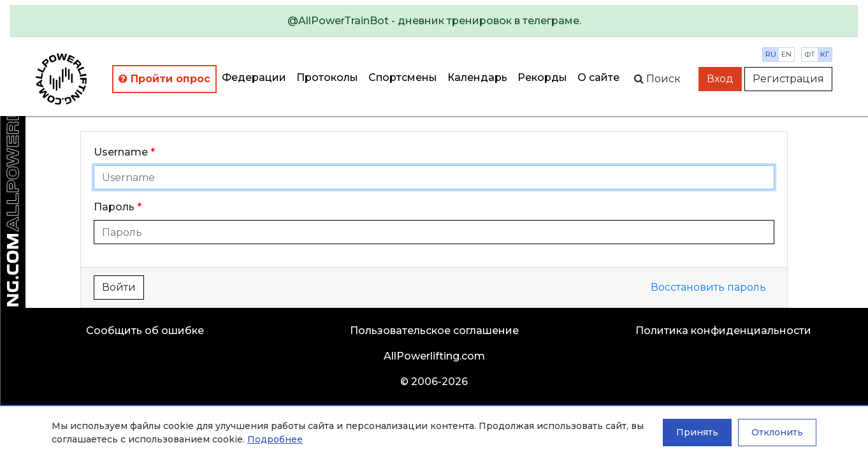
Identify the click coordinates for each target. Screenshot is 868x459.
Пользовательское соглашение (434, 331)
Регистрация (788, 79)
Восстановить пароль (708, 287)
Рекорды (542, 77)
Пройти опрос (164, 79)
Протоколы (327, 77)
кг (825, 54)
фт (810, 54)
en (786, 54)
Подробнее (275, 439)
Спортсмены (403, 77)
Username (121, 152)
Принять (697, 432)
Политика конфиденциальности (723, 331)
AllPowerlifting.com (434, 356)
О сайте (598, 77)
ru (771, 54)
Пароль (114, 207)
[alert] (434, 21)
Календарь (477, 77)
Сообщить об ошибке (145, 331)
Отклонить (777, 432)
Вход (720, 79)
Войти (119, 287)
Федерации (254, 77)
